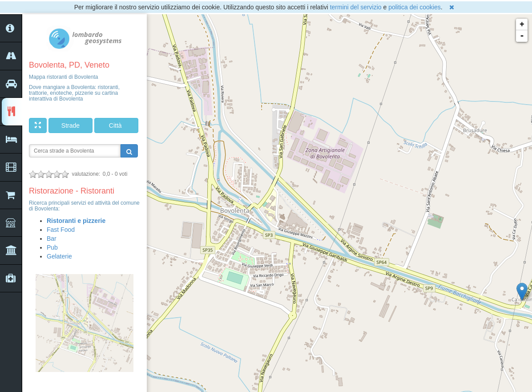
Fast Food (61, 230)
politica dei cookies (415, 7)
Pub (52, 247)
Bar (52, 238)
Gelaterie (59, 256)
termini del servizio (356, 7)
